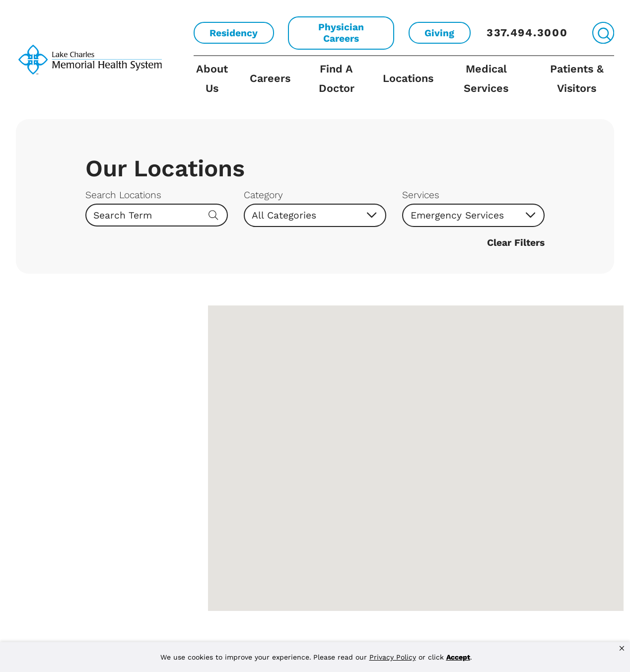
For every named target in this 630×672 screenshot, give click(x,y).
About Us (212, 78)
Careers (270, 78)
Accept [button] (458, 657)
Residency (234, 33)
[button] (622, 649)
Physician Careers (341, 33)
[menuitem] (217, 88)
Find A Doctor (337, 78)
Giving (439, 33)
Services (421, 195)
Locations (408, 78)
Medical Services (486, 78)
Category (263, 195)
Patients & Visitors (577, 78)
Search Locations (123, 195)
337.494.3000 (527, 33)
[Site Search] (603, 33)
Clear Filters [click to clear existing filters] (516, 243)
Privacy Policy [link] (393, 657)
